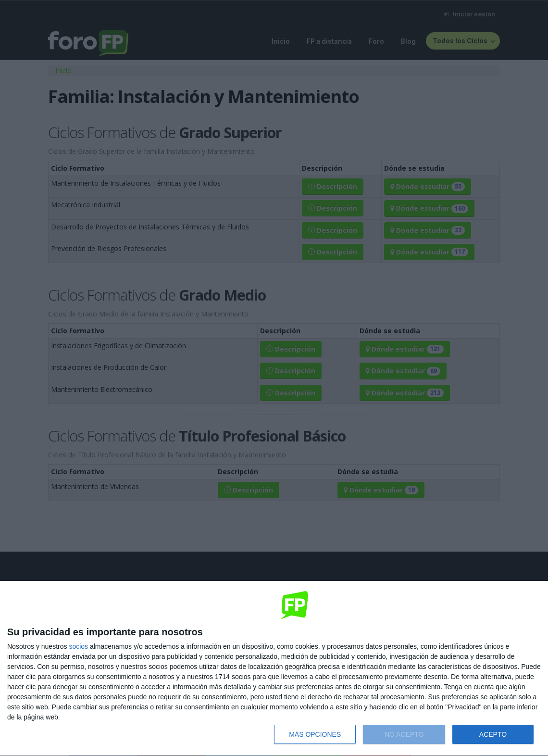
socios (78, 646)
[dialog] (274, 669)
